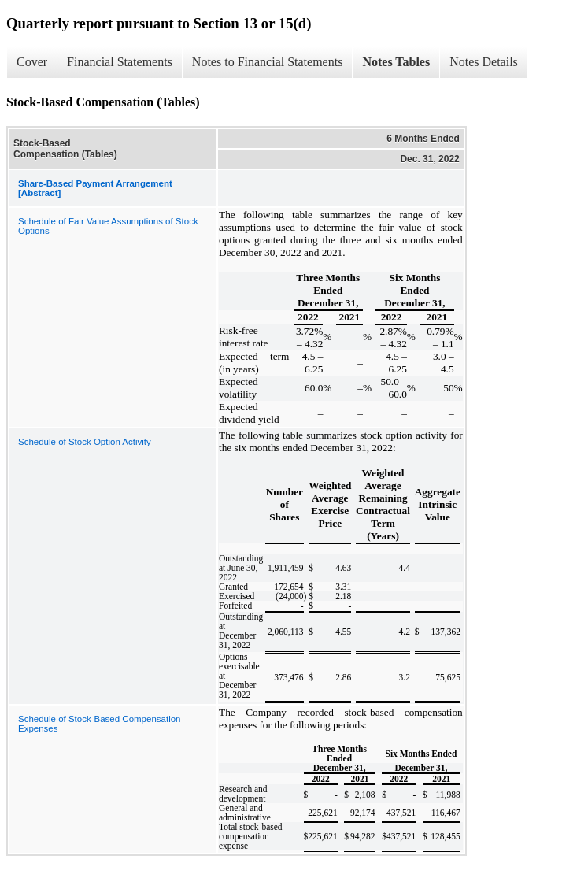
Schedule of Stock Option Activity (85, 442)
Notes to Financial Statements (268, 62)
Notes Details (484, 62)
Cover (32, 62)
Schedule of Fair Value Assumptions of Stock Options (108, 226)
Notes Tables (396, 62)
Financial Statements (120, 62)
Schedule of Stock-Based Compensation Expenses (99, 724)
